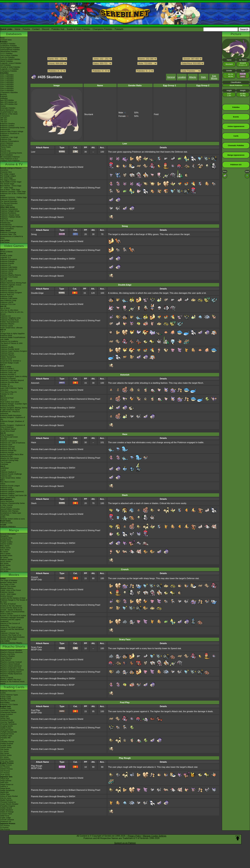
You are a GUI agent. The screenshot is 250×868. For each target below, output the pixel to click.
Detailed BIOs (6, 540)
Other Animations (7, 229)
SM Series (4, 571)
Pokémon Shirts (6, 145)
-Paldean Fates (6, 736)
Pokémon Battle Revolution (11, 415)
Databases (14, 34)
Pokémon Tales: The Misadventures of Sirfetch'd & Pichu (12, 236)
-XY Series (4, 751)
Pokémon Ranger (7, 453)
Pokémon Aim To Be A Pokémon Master (13, 194)
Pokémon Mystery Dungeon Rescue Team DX (11, 294)
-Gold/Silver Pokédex (8, 46)
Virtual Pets (5, 515)
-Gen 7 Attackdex (7, 87)
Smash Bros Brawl (7, 431)
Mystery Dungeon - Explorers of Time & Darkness (13, 426)
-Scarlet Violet (6, 746)
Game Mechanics (7, 110)
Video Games (14, 246)
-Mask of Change (7, 812)
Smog (34, 234)
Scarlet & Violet (6, 256)
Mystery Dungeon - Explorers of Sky (13, 418)
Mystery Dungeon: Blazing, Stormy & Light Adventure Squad (14, 409)
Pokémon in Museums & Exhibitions (10, 134)
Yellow (3, 484)
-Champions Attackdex (9, 92)
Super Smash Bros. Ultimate (11, 328)
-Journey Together (7, 722)
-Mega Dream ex (7, 785)
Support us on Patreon (125, 843)
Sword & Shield (6, 281)
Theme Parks (5, 147)
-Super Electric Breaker (9, 804)
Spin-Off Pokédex (7, 100)
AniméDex (4, 170)
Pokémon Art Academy (9, 341)
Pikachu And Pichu (8, 654)
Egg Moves (214, 77)
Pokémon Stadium (7, 493)
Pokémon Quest (7, 326)
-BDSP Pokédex (7, 61)
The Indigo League (8, 174)
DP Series (4, 557)
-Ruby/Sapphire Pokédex (10, 48)
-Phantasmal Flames (8, 712)
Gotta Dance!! (6, 660)
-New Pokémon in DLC (9, 159)
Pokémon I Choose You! (10, 633)
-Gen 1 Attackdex (7, 75)
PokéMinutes (5, 223)
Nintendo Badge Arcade (9, 363)
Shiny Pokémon (6, 205)
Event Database (6, 155)
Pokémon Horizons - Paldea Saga (13, 197)
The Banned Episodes (9, 203)
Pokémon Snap (6, 488)
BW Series (4, 563)
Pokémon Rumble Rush (9, 320)
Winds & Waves (6, 252)
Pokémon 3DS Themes (9, 511)
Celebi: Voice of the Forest (11, 590)
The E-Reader (6, 462)
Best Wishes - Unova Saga (11, 186)
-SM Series (5, 749)
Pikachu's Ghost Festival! (10, 664)
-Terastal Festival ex (8, 802)
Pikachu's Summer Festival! (11, 662)
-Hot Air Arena (6, 798)
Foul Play (36, 710)
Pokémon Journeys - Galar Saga (13, 192)
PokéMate (4, 464)
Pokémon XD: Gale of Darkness (13, 443)
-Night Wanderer (7, 810)
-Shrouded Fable (7, 730)
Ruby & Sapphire (7, 435)
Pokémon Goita (6, 523)
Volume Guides (6, 544)
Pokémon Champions (9, 259)
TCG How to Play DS (8, 392)
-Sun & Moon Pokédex (9, 55)
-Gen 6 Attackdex (7, 85)
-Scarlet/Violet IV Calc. (9, 112)
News (2, 38)
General (171, 77)
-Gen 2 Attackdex (7, 77)
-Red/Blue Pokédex (8, 44)
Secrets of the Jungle (8, 639)
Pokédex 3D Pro (7, 386)
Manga (14, 530)
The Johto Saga (6, 178)
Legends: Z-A (5, 257)
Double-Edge (37, 293)
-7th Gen (4, 122)
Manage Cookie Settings (155, 836)
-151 (2, 740)
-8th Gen (4, 120)
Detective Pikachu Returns (11, 275)
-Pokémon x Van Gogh (9, 137)
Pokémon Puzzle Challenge (11, 474)
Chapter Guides (6, 542)
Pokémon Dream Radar (9, 371)
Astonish (35, 383)
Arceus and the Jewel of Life (11, 608)
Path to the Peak (7, 221)
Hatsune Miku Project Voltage (12, 131)
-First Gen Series (7, 761)
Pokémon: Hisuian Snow (10, 215)
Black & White (6, 367)
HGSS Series (5, 561)
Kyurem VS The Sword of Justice (13, 616)
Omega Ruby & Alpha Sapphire (12, 334)
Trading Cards (14, 687)
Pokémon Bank (6, 335)
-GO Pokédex (6, 65)
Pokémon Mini (6, 476)
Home (17, 29)
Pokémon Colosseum (9, 441)
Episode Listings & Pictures (11, 168)
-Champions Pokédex (9, 71)
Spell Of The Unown (8, 586)
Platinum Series (6, 559)
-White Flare (5, 718)
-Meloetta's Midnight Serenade (12, 618)
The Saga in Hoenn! (8, 180)
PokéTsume (5, 242)
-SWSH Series (6, 747)
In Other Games (6, 505)
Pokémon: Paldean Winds (10, 217)
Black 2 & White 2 (7, 369)
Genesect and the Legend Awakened (10, 620)
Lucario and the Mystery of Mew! (13, 598)
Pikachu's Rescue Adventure (11, 652)
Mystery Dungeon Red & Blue (12, 454)
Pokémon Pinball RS (8, 451)
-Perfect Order (6, 708)
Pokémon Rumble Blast (9, 382)
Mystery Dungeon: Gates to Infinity (14, 376)
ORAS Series (5, 569)
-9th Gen (4, 118)
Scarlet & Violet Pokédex (78, 29)
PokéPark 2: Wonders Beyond (12, 380)
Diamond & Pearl (7, 398)
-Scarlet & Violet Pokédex (10, 67)
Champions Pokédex (103, 29)
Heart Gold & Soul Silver (10, 402)
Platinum (4, 400)
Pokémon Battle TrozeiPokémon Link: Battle (13, 338)
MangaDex (4, 536)
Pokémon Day (6, 139)
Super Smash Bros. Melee (10, 478)
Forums (26, 29)
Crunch (34, 577)
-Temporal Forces (7, 734)
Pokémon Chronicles (8, 199)
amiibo (3, 517)
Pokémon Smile (6, 296)
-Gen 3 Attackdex (7, 79)
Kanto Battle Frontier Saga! (11, 182)
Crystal (3, 470)
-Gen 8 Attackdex (7, 89)
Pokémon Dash (6, 445)
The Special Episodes (9, 201)
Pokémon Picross (7, 353)
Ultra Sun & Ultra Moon (9, 310)
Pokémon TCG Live (8, 304)
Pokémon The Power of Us (11, 635)
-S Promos (4, 827)
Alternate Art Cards (8, 701)
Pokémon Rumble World (10, 349)
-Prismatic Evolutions (8, 724)
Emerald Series (6, 556)
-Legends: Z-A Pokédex (9, 69)
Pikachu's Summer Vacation (11, 650)
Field (156, 114)
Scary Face (37, 647)
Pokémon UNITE (7, 271)
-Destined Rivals (7, 720)
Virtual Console (6, 507)
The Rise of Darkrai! (8, 604)
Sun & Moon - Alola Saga (10, 190)
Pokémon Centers (7, 126)
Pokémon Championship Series (12, 128)
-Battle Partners (6, 800)
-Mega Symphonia (7, 790)
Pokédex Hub (58, 29)
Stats (203, 77)
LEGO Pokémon (7, 143)
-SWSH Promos (6, 769)
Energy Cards (6, 699)
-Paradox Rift (5, 738)
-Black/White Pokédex (9, 51)
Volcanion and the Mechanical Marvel (12, 630)
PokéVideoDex (6, 225)
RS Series (4, 552)
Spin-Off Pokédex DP (8, 102)
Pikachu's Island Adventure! (11, 666)
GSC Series (5, 550)
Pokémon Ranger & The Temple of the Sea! (14, 601)
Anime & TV (14, 164)
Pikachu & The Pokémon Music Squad (12, 683)
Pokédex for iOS (7, 394)
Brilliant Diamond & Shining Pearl (13, 283)
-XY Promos (5, 773)
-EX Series (4, 757)
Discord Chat (5, 151)
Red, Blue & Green (8, 482)
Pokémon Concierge (8, 233)
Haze (34, 442)
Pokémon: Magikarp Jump (10, 318)
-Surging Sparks (7, 726)
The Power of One (7, 584)
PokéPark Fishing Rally (9, 460)
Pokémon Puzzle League (10, 486)
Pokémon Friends (7, 263)
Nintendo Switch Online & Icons (12, 519)
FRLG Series (5, 554)
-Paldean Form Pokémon (10, 161)
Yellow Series (5, 548)
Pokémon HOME (7, 287)
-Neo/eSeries (5, 759)
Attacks (193, 77)
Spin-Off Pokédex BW (9, 104)
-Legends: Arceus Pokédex (11, 63)
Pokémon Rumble (7, 406)
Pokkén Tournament (8, 357)
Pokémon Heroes (7, 592)
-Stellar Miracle (6, 808)
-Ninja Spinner (6, 781)
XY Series (4, 567)
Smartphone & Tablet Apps (11, 513)
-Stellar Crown (6, 728)
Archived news (6, 40)
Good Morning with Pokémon (12, 227)
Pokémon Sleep (6, 273)
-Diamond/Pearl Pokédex (10, 50)
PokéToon (4, 219)
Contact (36, 29)
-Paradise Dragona (8, 806)
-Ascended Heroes (8, 710)
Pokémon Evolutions (8, 213)
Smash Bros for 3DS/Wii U (11, 361)
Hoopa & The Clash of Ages (11, 627)
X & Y (2, 332)
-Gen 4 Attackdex (7, 81)
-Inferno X (4, 786)
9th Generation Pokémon (10, 157)
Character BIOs (6, 538)
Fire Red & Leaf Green (9, 437)
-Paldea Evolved (7, 744)
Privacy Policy (134, 836)
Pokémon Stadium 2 (8, 472)
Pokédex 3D (5, 384)
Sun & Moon (5, 308)
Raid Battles (5, 703)
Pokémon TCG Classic (9, 705)
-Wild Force (5, 816)
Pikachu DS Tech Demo (9, 458)
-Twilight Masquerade (9, 732)
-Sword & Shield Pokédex (10, 59)
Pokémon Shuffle (7, 347)
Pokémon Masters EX (9, 269)
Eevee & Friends (7, 678)
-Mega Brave (5, 788)
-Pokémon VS (6, 822)
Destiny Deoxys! (7, 596)
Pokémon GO (6, 265)
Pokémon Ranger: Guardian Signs (14, 404)
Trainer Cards (6, 697)
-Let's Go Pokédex (7, 57)
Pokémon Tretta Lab (8, 373)
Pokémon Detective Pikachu (11, 643)
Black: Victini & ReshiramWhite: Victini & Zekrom (12, 613)
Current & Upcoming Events (11, 153)
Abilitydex (4, 98)
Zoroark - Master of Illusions (11, 610)
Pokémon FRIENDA (8, 527)
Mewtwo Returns (7, 588)
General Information (8, 534)
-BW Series (5, 753)
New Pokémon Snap (8, 300)
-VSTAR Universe (7, 820)
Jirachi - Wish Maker (8, 594)
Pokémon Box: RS (7, 449)
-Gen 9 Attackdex (7, 91)
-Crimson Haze (6, 814)
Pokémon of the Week (9, 114)
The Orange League (8, 176)
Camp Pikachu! (6, 658)
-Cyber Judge (5, 818)
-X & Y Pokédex (6, 53)
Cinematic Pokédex (8, 108)
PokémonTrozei (6, 456)
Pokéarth (119, 29)
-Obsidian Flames (7, 742)
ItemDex (4, 94)
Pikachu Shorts (14, 647)
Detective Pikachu (7, 324)
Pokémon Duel (6, 359)
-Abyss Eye (5, 779)
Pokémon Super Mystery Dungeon (14, 351)
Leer (33, 152)
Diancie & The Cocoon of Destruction (10, 624)
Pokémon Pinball (7, 490)
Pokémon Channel (7, 447)
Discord (46, 29)
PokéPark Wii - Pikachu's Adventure (10, 413)
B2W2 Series (5, 565)
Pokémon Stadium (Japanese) (12, 492)
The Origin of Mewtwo (9, 580)
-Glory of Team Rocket (9, 796)
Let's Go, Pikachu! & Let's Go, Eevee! (12, 313)
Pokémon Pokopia (7, 261)
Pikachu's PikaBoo (7, 656)
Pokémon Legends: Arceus (11, 285)
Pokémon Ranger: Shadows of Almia (12, 422)
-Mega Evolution (7, 714)
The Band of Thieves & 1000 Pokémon (11, 344)
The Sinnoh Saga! (7, 184)
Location (182, 77)
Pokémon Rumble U (8, 375)
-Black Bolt (4, 716)
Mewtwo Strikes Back (9, 582)
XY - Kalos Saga (7, 188)
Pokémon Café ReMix (9, 267)
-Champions (5, 116)
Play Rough (37, 766)
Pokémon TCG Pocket (9, 277)
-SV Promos (5, 767)
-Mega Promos (6, 765)
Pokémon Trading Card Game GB (13, 495)
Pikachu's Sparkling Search (11, 672)
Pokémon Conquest (8, 378)
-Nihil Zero (4, 783)
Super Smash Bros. (8, 497)
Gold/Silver (4, 468)
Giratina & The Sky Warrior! (11, 606)
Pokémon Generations (9, 209)
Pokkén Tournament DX (9, 322)
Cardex (3, 106)
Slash (34, 503)
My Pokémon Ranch (8, 429)
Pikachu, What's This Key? (11, 680)
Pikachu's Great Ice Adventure (12, 670)
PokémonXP (5, 130)
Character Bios (6, 172)
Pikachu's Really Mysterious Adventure (11, 675)
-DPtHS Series (6, 755)
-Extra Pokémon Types (9, 695)
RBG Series (5, 546)
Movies (14, 575)
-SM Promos (5, 771)
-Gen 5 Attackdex (7, 83)
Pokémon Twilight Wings (10, 211)
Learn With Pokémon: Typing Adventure (11, 389)
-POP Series (5, 775)
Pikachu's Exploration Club (11, 668)
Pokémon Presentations (10, 141)
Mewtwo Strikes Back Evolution (12, 637)
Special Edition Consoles (10, 509)
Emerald (4, 439)
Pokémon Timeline (7, 124)
